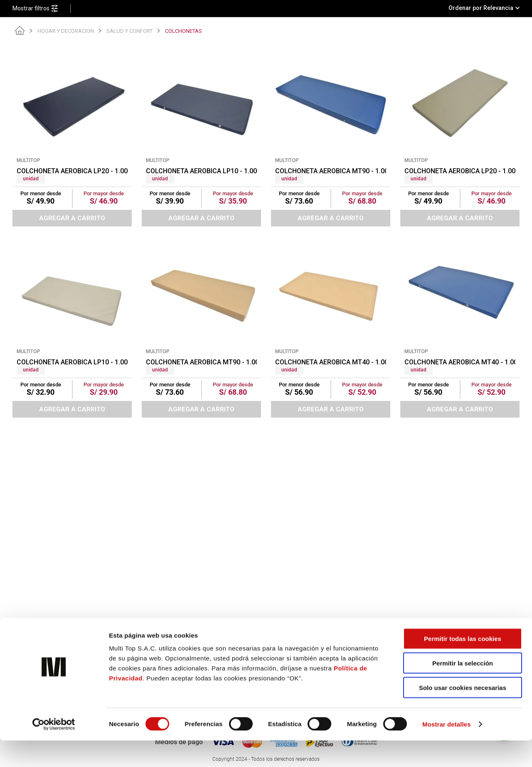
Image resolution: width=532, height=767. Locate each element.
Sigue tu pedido (406, 641)
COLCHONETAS (183, 31)
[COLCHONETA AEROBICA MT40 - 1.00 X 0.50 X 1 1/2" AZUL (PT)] (460, 327)
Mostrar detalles (447, 751)
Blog (392, 632)
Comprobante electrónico (299, 632)
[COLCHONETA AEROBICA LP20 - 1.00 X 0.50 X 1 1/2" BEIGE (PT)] (460, 136)
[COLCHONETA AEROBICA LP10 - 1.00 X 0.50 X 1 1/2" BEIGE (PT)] (72, 327)
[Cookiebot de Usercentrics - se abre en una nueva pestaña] (54, 751)
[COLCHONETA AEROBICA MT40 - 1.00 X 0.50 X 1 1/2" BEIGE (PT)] (331, 327)
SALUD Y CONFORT (129, 31)
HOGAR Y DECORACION (66, 31)
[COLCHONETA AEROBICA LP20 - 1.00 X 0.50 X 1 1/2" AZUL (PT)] (72, 136)
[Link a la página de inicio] (20, 31)
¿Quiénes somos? (168, 632)
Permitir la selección (463, 690)
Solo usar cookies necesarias (463, 714)
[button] (42, 9)
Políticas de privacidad (295, 641)
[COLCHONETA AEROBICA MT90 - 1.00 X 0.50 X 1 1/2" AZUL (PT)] (331, 136)
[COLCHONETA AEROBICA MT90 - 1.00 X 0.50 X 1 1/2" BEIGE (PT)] (201, 327)
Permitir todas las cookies (463, 665)
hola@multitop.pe (56, 641)
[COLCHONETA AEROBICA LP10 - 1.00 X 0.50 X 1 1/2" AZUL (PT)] (201, 136)
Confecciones (163, 641)
